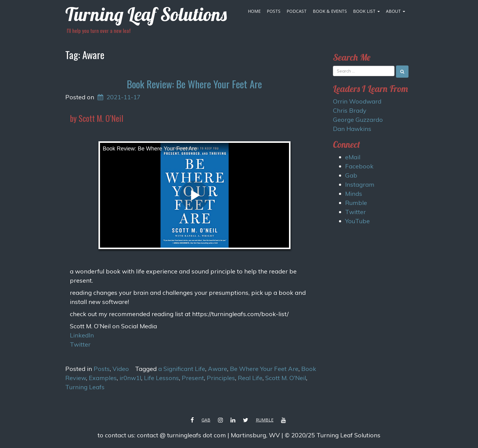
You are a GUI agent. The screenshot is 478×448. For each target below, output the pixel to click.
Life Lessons (161, 378)
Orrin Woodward (357, 101)
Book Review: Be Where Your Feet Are (194, 84)
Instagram (360, 184)
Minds (354, 194)
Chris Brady (350, 110)
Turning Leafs (85, 387)
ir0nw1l (130, 378)
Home (254, 11)
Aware (218, 369)
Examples (103, 378)
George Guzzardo (358, 120)
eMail (353, 157)
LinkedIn (82, 335)
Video (121, 369)
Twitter (80, 344)
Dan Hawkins (352, 129)
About (396, 11)
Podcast (297, 11)
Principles (221, 378)
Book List (366, 11)
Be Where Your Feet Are (264, 369)
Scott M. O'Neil (286, 378)
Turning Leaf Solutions (146, 14)
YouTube (357, 221)
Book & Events (330, 11)
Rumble (356, 203)
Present (193, 378)
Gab (351, 175)
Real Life (250, 378)
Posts (274, 11)
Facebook (359, 166)
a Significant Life (182, 369)
